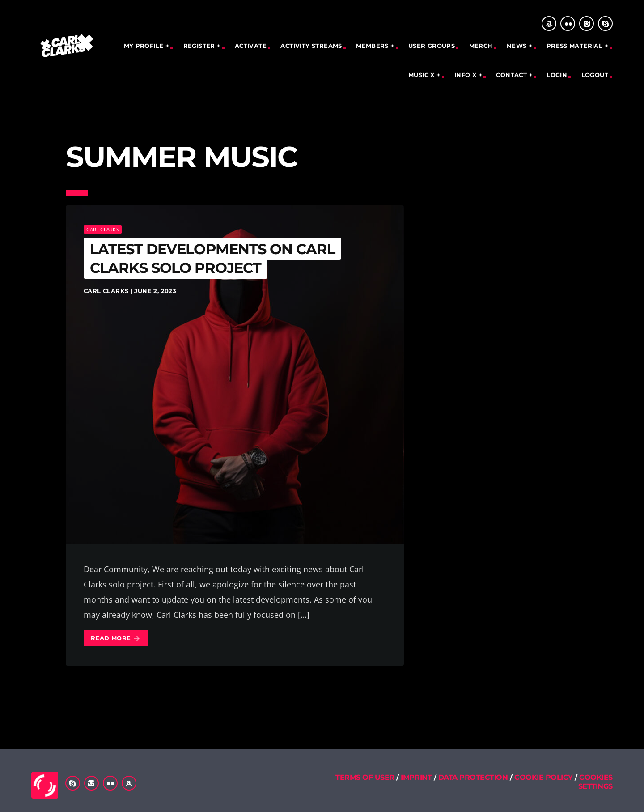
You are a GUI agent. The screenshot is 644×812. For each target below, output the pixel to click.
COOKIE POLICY (544, 777)
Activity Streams (311, 46)
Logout (595, 75)
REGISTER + (202, 46)
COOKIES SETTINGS (595, 782)
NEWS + (519, 46)
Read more (116, 639)
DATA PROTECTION (473, 777)
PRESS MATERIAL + (577, 46)
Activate (251, 46)
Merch (481, 46)
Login (557, 75)
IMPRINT (416, 777)
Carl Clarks (102, 229)
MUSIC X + (424, 75)
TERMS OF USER (365, 777)
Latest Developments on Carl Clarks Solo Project (212, 258)
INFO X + (468, 75)
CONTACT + (514, 75)
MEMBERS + (375, 46)
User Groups (432, 46)
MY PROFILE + (147, 46)
